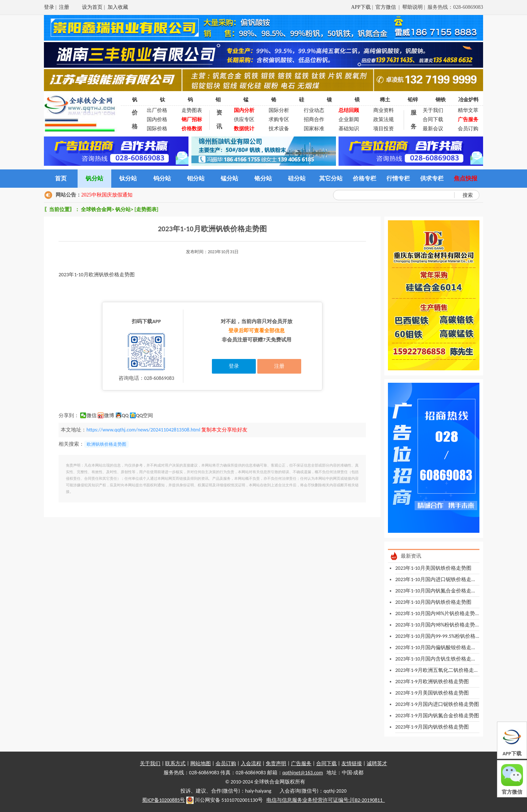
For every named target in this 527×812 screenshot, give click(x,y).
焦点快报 (466, 178)
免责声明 (276, 764)
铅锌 (413, 100)
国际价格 (157, 129)
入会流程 (251, 764)
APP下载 (361, 7)
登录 (49, 7)
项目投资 (384, 129)
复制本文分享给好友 (224, 430)
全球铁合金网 (96, 209)
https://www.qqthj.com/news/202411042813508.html (143, 430)
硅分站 (297, 178)
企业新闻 (349, 119)
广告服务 (301, 764)
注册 (64, 7)
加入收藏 (118, 7)
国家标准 (314, 129)
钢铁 (441, 100)
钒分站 (94, 178)
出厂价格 (157, 110)
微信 (91, 416)
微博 (109, 416)
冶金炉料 (468, 100)
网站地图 (201, 764)
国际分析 (279, 110)
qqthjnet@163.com (303, 773)
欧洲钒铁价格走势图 (106, 444)
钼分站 (196, 178)
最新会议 (433, 129)
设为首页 (92, 7)
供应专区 (244, 119)
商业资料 (384, 110)
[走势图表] (146, 209)
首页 (61, 178)
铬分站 (263, 178)
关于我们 (433, 110)
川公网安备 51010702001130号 (225, 800)
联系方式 (175, 764)
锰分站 (229, 178)
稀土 (385, 100)
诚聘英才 (377, 764)
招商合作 (314, 119)
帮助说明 (412, 7)
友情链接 (352, 764)
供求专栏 (432, 178)
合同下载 (433, 119)
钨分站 (162, 178)
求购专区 (279, 119)
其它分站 (331, 178)
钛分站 (128, 178)
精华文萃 (468, 110)
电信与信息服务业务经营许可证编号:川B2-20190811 (326, 800)
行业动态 (314, 110)
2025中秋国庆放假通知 (107, 195)
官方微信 (386, 7)
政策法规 (384, 119)
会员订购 (468, 129)
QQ (125, 416)
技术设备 (279, 129)
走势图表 (192, 110)
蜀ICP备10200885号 (163, 800)
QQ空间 (145, 416)
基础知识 (349, 129)
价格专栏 (365, 178)
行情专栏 (398, 178)
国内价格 (157, 119)
